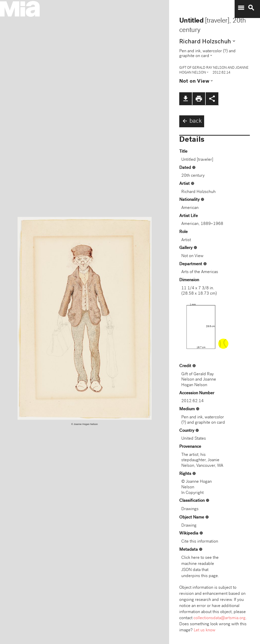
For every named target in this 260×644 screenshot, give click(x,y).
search (251, 8)
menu (241, 8)
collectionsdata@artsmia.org (220, 618)
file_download (186, 99)
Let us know (205, 630)
